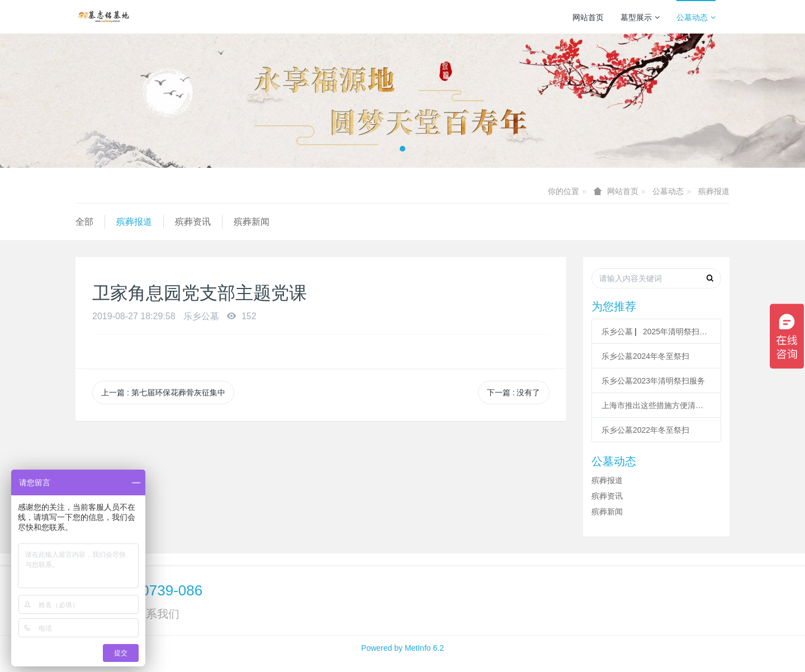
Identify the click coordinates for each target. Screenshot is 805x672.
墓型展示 (640, 17)
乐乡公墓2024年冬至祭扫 (645, 356)
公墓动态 (696, 17)
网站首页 (588, 17)
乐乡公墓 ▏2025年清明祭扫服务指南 (656, 332)
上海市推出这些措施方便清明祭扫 (656, 405)
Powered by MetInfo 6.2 (402, 648)
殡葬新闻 (252, 222)
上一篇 (163, 392)
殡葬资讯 (193, 222)
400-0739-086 (157, 590)
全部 (84, 222)
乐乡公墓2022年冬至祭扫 (645, 430)
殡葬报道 (714, 191)
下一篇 (514, 392)
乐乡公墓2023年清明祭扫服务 (653, 381)
